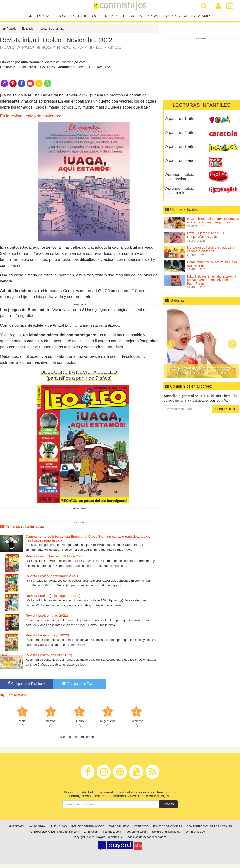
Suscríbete (226, 409)
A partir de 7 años (181, 147)
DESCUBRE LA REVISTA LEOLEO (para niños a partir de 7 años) (79, 377)
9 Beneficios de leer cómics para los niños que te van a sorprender (213, 220)
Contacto (141, 828)
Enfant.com (91, 834)
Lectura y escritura (52, 31)
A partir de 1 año (180, 119)
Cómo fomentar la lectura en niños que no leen (212, 264)
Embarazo (45, 17)
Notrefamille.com (68, 834)
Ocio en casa (105, 17)
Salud (189, 17)
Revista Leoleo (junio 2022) (47, 618)
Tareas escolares (163, 17)
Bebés (84, 17)
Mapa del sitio (119, 828)
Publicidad (59, 828)
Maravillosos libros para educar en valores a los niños (212, 249)
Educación (132, 17)
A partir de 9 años (181, 161)
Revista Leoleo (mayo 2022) (47, 638)
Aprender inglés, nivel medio (180, 191)
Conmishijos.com (196, 834)
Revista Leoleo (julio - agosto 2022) (53, 598)
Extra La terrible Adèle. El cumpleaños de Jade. (205, 235)
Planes (204, 17)
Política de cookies (168, 828)
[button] (171, 344)
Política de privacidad (88, 828)
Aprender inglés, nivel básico (180, 177)
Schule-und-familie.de (166, 834)
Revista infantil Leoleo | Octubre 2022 (55, 558)
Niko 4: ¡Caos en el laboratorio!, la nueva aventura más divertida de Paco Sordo (212, 280)
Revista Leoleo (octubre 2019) (49, 657)
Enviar (169, 806)
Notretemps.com (137, 834)
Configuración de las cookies (209, 828)
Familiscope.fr (112, 834)
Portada (9, 31)
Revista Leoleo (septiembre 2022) (52, 578)
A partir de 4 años (181, 133)
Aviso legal (38, 828)
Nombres (66, 17)
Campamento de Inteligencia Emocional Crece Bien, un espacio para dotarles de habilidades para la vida (88, 541)
